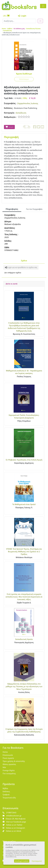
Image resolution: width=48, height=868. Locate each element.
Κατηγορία (9, 113)
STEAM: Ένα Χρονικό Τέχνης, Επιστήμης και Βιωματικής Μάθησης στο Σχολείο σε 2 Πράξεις (24, 552)
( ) (6, 16)
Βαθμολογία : (10, 117)
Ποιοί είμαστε (8, 758)
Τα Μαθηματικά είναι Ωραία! (24, 504)
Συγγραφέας (10, 103)
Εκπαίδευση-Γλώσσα (33, 29)
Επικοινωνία (8, 755)
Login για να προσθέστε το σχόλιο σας (21, 267)
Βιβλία (10, 29)
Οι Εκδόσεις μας (19, 29)
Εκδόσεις (8, 108)
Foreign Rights (9, 770)
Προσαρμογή (37, 861)
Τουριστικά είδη (9, 798)
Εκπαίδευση (8, 31)
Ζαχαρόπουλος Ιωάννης (28, 103)
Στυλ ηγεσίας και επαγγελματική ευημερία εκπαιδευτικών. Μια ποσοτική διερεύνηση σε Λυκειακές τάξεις (24, 597)
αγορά (9, 127)
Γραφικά (6, 795)
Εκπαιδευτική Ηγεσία (24, 639)
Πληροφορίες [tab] (12, 209)
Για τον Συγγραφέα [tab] (34, 209)
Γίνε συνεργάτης (9, 773)
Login (22, 16)
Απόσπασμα (24, 79)
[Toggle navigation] (43, 6)
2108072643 (9, 813)
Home (4, 29)
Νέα (4, 767)
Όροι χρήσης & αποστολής (14, 761)
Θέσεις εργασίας (9, 764)
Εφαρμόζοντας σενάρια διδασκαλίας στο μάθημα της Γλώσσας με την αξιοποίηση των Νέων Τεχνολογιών (24, 686)
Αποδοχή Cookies (22, 861)
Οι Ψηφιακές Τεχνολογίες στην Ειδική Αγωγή (24, 460)
